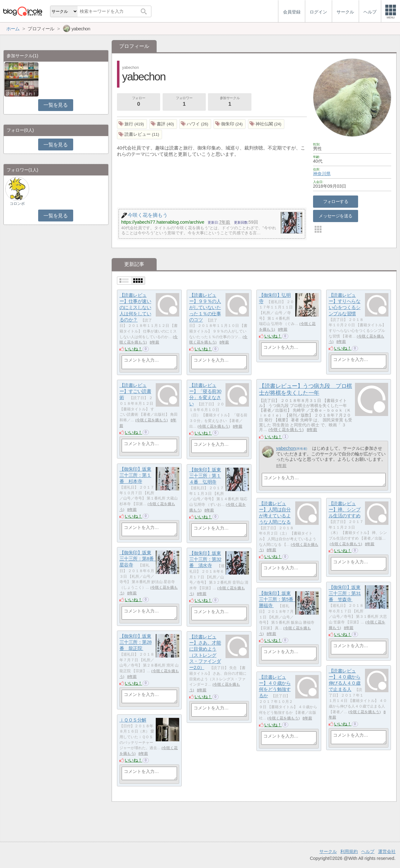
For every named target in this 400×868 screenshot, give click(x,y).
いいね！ (134, 349)
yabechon (286, 448)
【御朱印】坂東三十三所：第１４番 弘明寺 (205, 476)
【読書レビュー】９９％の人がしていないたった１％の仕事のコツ (205, 307)
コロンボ (17, 204)
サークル (328, 851)
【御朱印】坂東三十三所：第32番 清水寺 (205, 559)
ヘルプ (368, 851)
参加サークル (230, 102)
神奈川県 (322, 174)
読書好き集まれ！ (21, 94)
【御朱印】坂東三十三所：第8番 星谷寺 (139, 559)
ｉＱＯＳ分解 (133, 720)
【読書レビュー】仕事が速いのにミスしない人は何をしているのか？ (135, 307)
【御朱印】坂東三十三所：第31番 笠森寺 (345, 593)
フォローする (336, 201)
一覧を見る (56, 105)
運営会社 (387, 851)
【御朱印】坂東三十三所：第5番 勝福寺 (278, 599)
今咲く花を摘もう (286, 430)
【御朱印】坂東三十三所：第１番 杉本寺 (135, 475)
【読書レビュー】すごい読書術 (135, 391)
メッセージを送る (335, 216)
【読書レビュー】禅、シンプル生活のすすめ (345, 510)
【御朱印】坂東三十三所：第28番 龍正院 (136, 642)
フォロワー (184, 102)
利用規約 (349, 851)
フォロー (139, 102)
